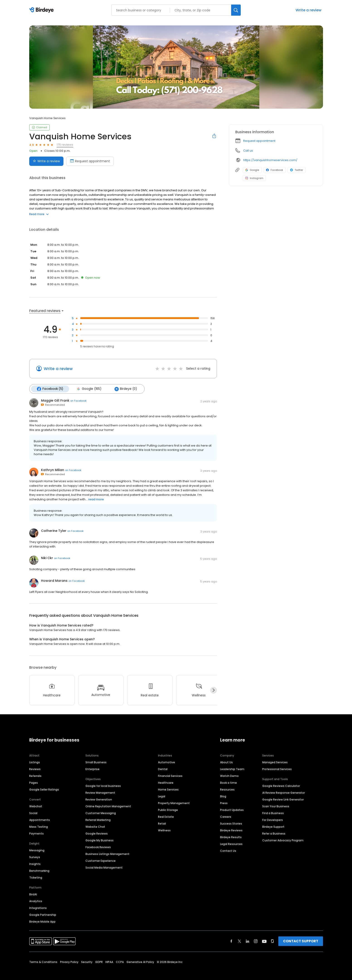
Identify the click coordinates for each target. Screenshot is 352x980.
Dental (163, 769)
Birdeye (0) (126, 389)
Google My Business (100, 840)
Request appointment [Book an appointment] (90, 161)
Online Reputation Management (108, 806)
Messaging (37, 850)
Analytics (36, 901)
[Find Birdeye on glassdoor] (272, 941)
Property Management (174, 803)
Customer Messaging (101, 813)
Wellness (164, 830)
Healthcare (166, 782)
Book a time (228, 782)
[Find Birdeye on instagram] (256, 941)
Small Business (96, 762)
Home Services (168, 789)
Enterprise (92, 769)
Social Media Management (104, 867)
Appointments (40, 820)
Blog (223, 796)
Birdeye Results (231, 837)
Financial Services (170, 776)
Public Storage (168, 810)
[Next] (214, 690)
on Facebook (78, 401)
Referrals (35, 776)
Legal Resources (231, 844)
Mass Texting (39, 826)
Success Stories (231, 823)
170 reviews (65, 145)
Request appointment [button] (259, 141)
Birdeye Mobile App (42, 921)
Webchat (36, 806)
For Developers (273, 820)
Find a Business (273, 813)
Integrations (38, 908)
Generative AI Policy (140, 962)
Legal (162, 796)
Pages (34, 782)
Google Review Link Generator (283, 799)
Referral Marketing (98, 820)
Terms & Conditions (43, 962)
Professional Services (277, 769)
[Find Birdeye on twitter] (239, 941)
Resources (227, 789)
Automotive (166, 762)
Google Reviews (97, 833)
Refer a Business (274, 833)
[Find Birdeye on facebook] (231, 941)
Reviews (35, 769)
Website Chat (95, 826)
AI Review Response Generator (284, 792)
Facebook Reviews (98, 847)
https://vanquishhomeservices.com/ (270, 160)
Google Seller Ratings (44, 789)
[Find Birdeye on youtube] (264, 941)
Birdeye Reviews (231, 830)
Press (224, 803)
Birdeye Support (273, 826)
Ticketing (36, 877)
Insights (35, 864)
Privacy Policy (69, 962)
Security (87, 962)
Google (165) (89, 389)
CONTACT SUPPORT (301, 941)
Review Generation (99, 799)
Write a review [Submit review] (46, 161)
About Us (226, 762)
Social (33, 813)
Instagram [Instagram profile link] (254, 178)
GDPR (99, 962)
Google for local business (103, 786)
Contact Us (228, 851)
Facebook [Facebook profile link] (275, 170)
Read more (39, 214)
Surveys (35, 857)
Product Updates (232, 810)
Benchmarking (39, 871)
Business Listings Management (107, 854)
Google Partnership (43, 915)
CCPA (120, 962)
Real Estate (166, 817)
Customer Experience (101, 861)
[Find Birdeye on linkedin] (248, 941)
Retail (162, 823)
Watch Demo (229, 776)
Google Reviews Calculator (281, 786)
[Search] (236, 10)
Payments (36, 833)
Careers (226, 817)
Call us (248, 151)
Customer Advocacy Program (283, 840)
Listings (35, 762)
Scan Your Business (276, 806)
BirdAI (33, 894)
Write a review (308, 10)
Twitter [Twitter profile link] (297, 170)
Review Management (100, 792)
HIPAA (109, 962)
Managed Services (275, 762)
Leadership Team (232, 769)
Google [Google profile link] (252, 170)
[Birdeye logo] (42, 10)
